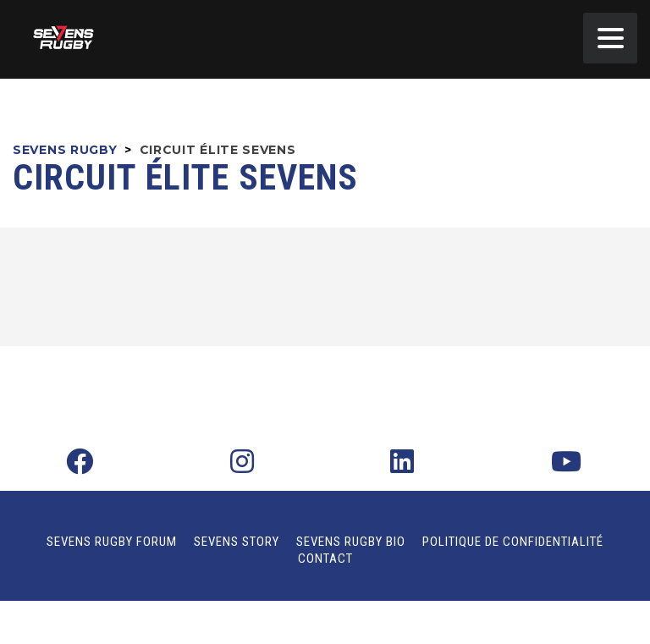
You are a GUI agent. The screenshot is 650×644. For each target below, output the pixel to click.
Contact (325, 559)
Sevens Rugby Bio (351, 542)
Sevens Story (237, 542)
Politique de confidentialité (513, 542)
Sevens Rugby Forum (112, 542)
